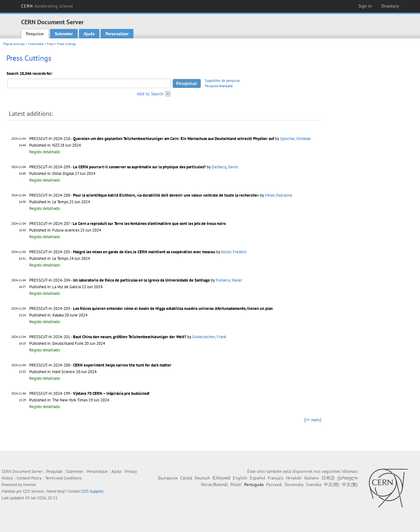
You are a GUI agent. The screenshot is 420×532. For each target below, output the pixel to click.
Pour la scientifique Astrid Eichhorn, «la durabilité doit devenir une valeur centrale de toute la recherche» (166, 195)
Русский (274, 484)
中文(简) (332, 484)
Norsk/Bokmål (214, 484)
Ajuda (89, 34)
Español (258, 478)
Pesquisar (35, 34)
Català (186, 478)
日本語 (328, 478)
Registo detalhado (45, 152)
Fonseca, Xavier (229, 280)
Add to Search (150, 94)
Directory (390, 6)
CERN (47, 6)
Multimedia (36, 44)
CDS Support (92, 491)
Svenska (314, 484)
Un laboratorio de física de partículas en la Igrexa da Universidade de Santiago (141, 280)
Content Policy (29, 478)
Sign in (365, 6)
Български (168, 478)
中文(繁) (350, 484)
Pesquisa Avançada (219, 86)
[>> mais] (313, 420)
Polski (236, 484)
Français (276, 478)
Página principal (14, 44)
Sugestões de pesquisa (222, 81)
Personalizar (117, 34)
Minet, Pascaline (279, 195)
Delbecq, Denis (225, 167)
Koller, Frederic (234, 252)
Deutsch (202, 478)
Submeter (64, 34)
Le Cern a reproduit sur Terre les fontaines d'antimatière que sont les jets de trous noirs (149, 224)
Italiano (312, 478)
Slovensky (294, 484)
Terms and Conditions (63, 478)
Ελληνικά (221, 478)
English (240, 478)
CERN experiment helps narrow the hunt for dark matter (122, 365)
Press (50, 44)
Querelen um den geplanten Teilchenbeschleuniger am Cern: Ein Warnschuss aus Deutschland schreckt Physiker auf (174, 139)
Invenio (29, 485)
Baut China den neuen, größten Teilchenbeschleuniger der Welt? (130, 337)
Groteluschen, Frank (209, 337)
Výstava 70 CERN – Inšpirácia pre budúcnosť (111, 393)
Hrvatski (294, 478)
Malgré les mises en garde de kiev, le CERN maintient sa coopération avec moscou (144, 252)
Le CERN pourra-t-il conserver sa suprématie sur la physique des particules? (139, 167)
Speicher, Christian (295, 139)
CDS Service (33, 491)
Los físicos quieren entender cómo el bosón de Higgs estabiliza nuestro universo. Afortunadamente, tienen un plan (173, 308)
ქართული (347, 478)
